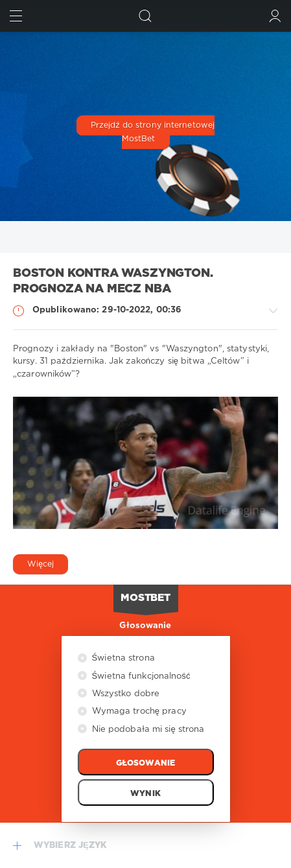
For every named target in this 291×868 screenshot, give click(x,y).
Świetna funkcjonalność (140, 676)
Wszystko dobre (125, 694)
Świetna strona (122, 658)
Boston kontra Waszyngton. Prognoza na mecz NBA (113, 282)
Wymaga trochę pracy (138, 711)
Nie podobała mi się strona (147, 730)
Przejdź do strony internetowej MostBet (153, 133)
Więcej (41, 564)
